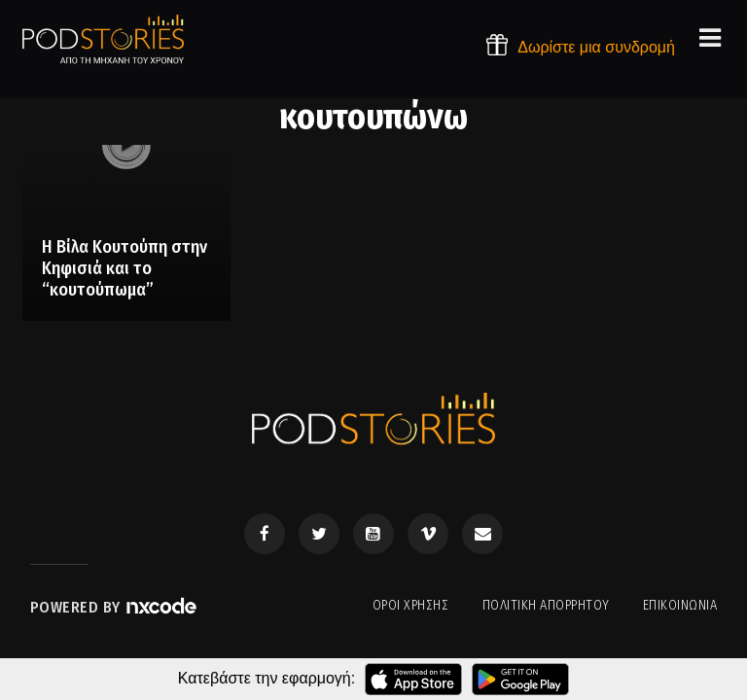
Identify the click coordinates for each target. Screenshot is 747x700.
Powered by (115, 607)
